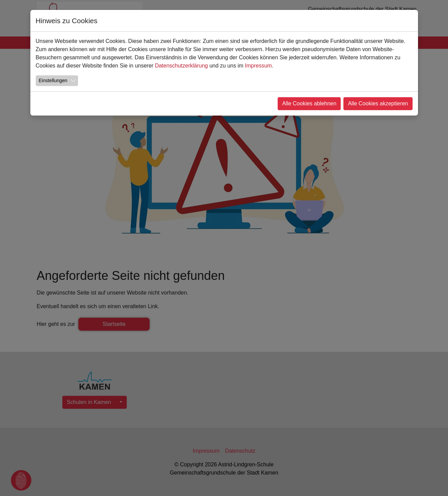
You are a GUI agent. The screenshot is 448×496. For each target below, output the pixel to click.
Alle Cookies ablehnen (309, 103)
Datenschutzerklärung (182, 66)
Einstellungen (53, 80)
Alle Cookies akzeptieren (378, 103)
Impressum (258, 66)
